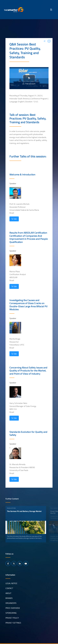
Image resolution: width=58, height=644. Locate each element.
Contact (9, 588)
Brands (9, 598)
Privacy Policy (12, 618)
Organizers (11, 603)
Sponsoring (11, 613)
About (8, 593)
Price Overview (13, 608)
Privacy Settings (13, 623)
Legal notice (11, 583)
